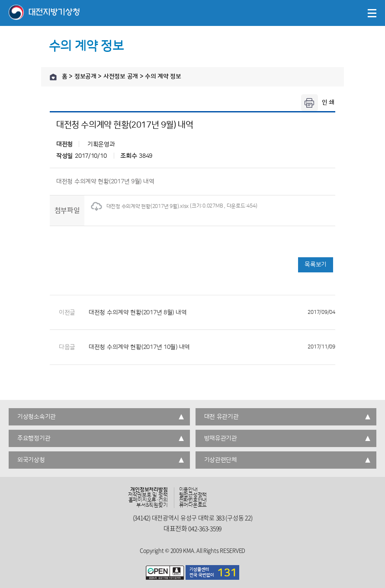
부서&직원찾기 (152, 505)
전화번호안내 (193, 500)
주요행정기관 (34, 438)
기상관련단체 (221, 460)
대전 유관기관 (221, 417)
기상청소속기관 (37, 417)
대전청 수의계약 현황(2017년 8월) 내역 (212, 313)
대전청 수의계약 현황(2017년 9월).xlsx (140, 206)
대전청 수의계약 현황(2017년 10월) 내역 (212, 347)
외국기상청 (31, 460)
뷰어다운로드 (193, 505)
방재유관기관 (221, 438)
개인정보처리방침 (149, 490)
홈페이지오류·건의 (148, 500)
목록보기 (316, 265)
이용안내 (188, 490)
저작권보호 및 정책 (148, 495)
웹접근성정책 (193, 495)
